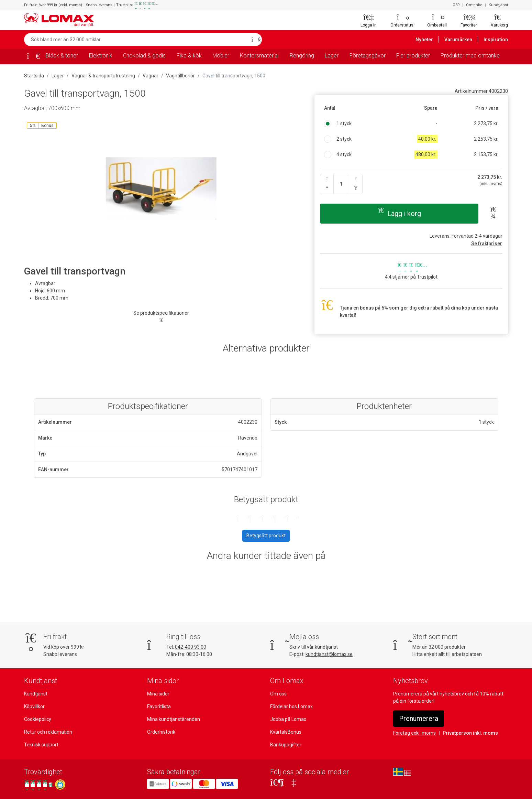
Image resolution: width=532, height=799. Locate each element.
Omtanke (475, 5)
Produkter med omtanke (470, 56)
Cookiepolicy (38, 719)
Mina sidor (158, 694)
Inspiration (496, 40)
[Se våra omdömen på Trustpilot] (39, 785)
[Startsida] (31, 57)
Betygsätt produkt (266, 536)
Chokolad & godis (145, 56)
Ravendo (248, 438)
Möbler (221, 56)
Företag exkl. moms (414, 733)
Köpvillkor (35, 706)
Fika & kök (189, 56)
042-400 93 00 (190, 647)
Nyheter (428, 40)
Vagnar (147, 76)
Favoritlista (159, 706)
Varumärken (461, 40)
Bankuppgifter (285, 745)
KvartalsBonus (286, 732)
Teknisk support (41, 745)
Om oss (278, 694)
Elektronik (101, 56)
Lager (333, 56)
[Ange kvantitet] (341, 184)
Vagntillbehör (177, 76)
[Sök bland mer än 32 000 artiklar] (136, 40)
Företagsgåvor (368, 56)
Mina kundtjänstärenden (173, 719)
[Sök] (255, 40)
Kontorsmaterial (260, 56)
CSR (458, 5)
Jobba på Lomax (288, 719)
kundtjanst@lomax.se (328, 654)
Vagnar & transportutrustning (101, 76)
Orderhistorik (161, 732)
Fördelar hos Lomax (291, 706)
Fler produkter (413, 56)
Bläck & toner (62, 56)
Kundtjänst (499, 5)
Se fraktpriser (487, 244)
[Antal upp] (356, 184)
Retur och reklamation (48, 732)
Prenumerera (419, 719)
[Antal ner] (327, 184)
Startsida (34, 76)
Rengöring (302, 56)
